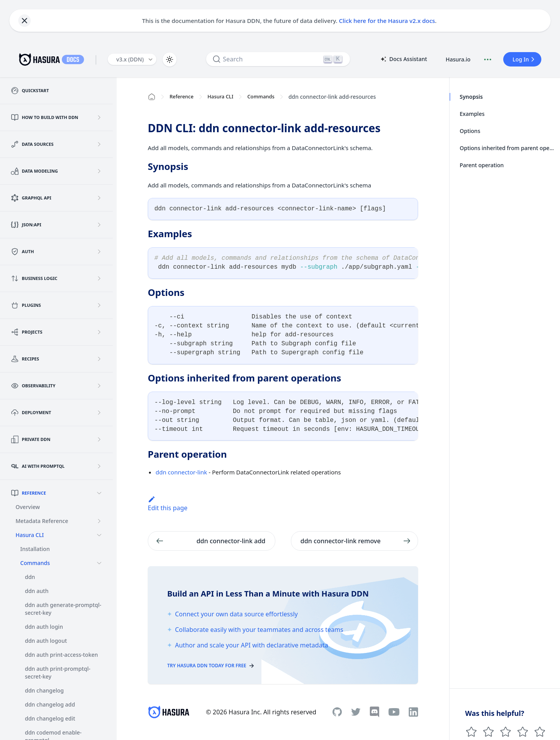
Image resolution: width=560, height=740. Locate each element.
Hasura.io (458, 59)
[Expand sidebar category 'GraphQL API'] (99, 198)
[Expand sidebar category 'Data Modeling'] (99, 171)
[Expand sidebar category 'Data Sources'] (99, 144)
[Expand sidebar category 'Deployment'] (99, 413)
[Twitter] (356, 712)
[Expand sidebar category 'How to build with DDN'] (99, 117)
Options (470, 131)
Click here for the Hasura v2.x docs (387, 21)
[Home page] (152, 97)
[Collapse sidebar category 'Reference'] (99, 493)
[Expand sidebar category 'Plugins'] (99, 305)
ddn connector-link (181, 472)
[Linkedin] (413, 712)
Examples (472, 114)
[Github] (337, 712)
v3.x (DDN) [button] (130, 59)
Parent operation (482, 165)
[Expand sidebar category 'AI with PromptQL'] (99, 466)
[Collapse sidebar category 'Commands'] (99, 563)
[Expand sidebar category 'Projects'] (99, 332)
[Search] (278, 59)
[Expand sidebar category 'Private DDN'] (99, 439)
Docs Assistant (403, 59)
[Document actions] (488, 59)
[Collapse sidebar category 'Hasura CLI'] (99, 535)
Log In (525, 59)
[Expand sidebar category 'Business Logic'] (99, 278)
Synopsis (471, 97)
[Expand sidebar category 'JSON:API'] (99, 225)
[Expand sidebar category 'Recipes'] (99, 359)
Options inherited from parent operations (507, 148)
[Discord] (374, 712)
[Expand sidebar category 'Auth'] (99, 252)
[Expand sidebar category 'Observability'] (99, 386)
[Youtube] (394, 712)
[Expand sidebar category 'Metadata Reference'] (99, 521)
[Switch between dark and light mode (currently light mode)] (170, 59)
